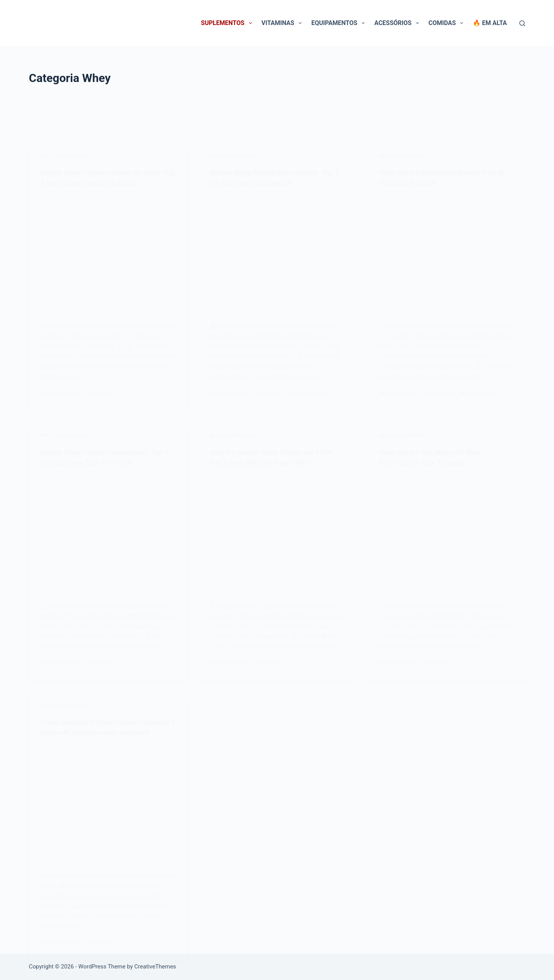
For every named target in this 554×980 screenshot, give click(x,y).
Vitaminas (283, 23)
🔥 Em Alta (490, 23)
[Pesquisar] (522, 23)
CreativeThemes (155, 967)
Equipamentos (340, 23)
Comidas (447, 23)
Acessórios (398, 23)
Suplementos (228, 23)
